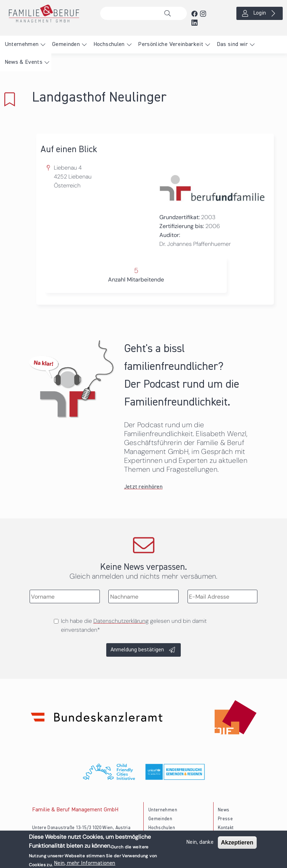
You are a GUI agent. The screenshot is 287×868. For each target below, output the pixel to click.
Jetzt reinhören (143, 487)
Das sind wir (232, 45)
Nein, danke (200, 843)
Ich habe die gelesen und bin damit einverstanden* (134, 625)
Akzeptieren (237, 844)
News (224, 810)
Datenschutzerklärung (121, 621)
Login (260, 13)
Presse (225, 819)
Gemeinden (66, 45)
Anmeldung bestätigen (137, 650)
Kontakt (226, 828)
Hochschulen (109, 45)
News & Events (24, 62)
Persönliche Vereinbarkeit (171, 45)
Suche (169, 14)
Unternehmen (22, 45)
